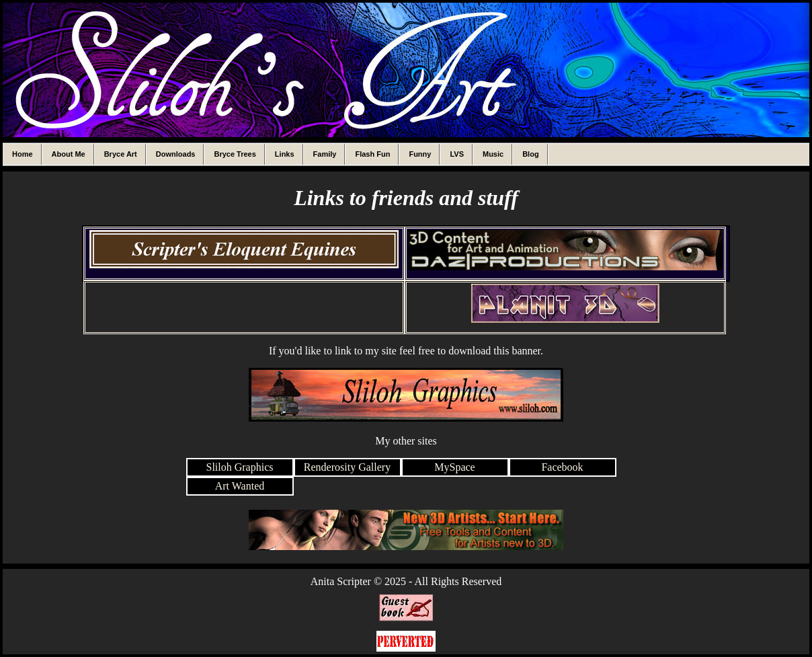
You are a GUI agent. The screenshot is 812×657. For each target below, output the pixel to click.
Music (493, 154)
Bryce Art (121, 154)
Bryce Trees (235, 154)
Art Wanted (240, 486)
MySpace (454, 467)
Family (325, 154)
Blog (530, 154)
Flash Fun (372, 154)
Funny (420, 154)
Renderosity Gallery (347, 467)
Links (285, 154)
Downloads (176, 154)
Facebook (562, 467)
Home (23, 154)
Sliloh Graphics (240, 467)
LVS (457, 154)
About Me (69, 154)
